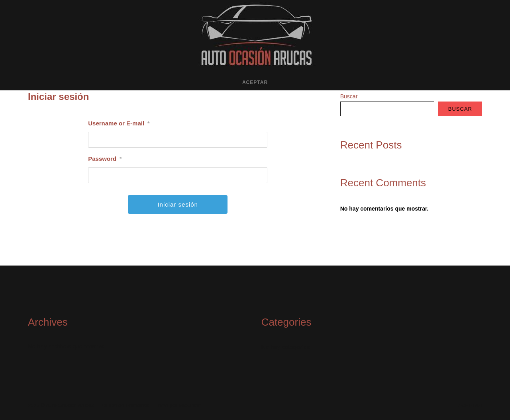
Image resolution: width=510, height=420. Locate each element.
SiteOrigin (190, 405)
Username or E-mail (119, 123)
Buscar (349, 96)
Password (105, 159)
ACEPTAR (255, 82)
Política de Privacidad (125, 405)
